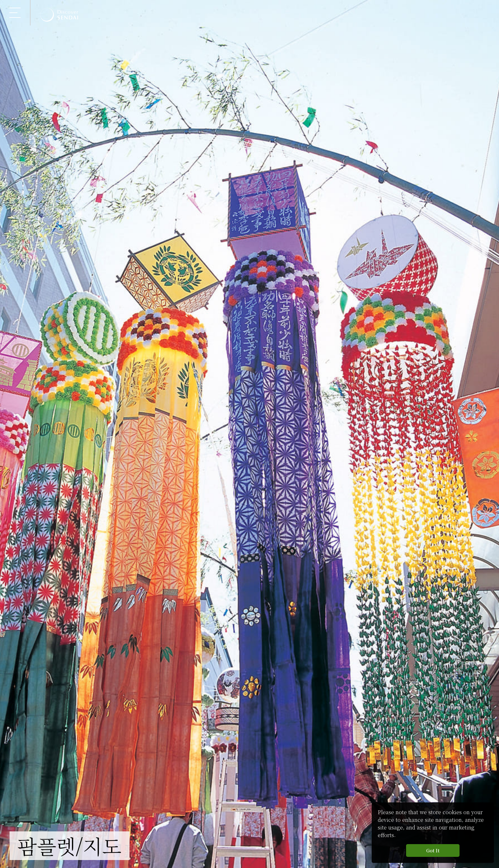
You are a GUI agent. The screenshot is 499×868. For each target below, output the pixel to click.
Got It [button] (433, 850)
